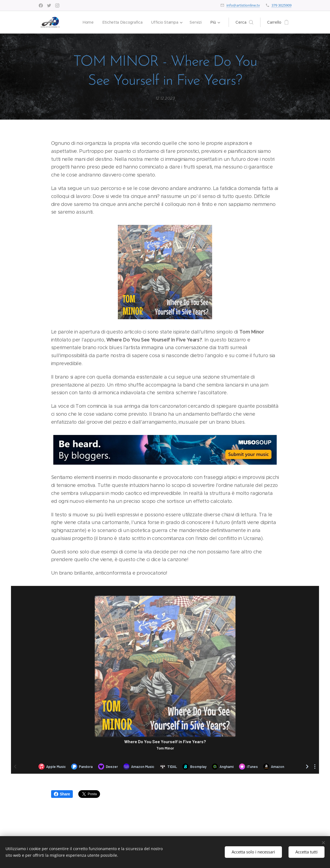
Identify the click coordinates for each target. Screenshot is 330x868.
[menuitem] (87, 22)
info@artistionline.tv (243, 5)
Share (62, 794)
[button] (244, 22)
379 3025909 (282, 5)
